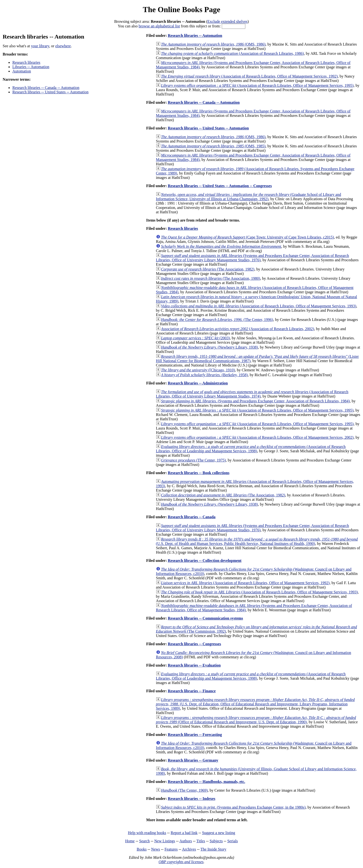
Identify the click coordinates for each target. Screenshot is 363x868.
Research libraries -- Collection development (205, 561)
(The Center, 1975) (194, 460)
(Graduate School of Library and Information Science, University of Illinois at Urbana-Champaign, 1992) (249, 197)
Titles (201, 841)
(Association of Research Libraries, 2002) (238, 329)
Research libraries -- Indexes (191, 799)
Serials (233, 841)
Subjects (216, 841)
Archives (189, 849)
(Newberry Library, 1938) (210, 347)
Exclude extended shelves (227, 21)
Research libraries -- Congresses (194, 644)
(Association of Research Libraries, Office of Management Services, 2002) (257, 437)
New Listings (165, 841)
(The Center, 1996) (217, 320)
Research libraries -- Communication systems (205, 618)
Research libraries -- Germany (193, 760)
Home (130, 841)
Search (145, 841)
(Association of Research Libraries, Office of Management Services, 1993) (259, 306)
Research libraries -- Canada (192, 517)
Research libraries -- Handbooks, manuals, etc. (206, 782)
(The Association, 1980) (211, 278)
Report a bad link (184, 833)
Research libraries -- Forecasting (195, 735)
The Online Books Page (181, 9)
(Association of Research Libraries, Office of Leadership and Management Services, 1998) (251, 449)
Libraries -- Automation (31, 67)
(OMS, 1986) (213, 44)
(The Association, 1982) (208, 269)
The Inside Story (213, 849)
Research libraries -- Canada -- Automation (46, 88)
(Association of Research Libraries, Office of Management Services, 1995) (257, 85)
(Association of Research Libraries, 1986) (233, 53)
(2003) (196, 338)
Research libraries (26, 62)
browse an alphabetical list (159, 26)
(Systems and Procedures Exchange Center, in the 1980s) (233, 807)
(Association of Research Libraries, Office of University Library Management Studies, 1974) (252, 394)
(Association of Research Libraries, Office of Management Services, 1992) (249, 76)
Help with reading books (147, 833)
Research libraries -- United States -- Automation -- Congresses (220, 186)
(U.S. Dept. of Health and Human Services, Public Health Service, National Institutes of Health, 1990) (257, 541)
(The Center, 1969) (184, 790)
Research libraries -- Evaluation (194, 665)
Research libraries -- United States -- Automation (50, 92)
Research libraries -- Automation (195, 36)
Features (171, 849)
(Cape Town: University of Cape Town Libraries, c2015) (247, 237)
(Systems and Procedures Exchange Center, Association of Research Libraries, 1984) (256, 401)
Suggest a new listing (219, 833)
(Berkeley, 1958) (204, 375)
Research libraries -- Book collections (198, 473)
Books (142, 849)
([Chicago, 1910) (198, 370)
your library (40, 46)
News (156, 849)
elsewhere (63, 46)
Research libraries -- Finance (192, 691)
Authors (186, 841)
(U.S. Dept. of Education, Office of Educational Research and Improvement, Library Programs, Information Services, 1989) (255, 704)
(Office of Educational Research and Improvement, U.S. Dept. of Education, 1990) (256, 720)
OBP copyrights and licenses (181, 862)
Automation (22, 71)
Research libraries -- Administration (198, 383)
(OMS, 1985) (213, 146)
